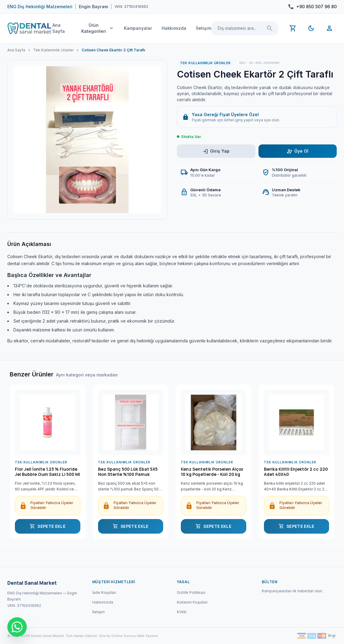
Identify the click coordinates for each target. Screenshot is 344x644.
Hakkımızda (174, 28)
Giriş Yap (216, 151)
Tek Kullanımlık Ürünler (53, 50)
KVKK (182, 612)
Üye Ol (298, 151)
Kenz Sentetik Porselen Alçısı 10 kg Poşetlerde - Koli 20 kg (212, 472)
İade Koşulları (104, 592)
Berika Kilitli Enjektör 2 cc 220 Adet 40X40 (296, 472)
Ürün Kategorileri (98, 28)
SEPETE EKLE (47, 526)
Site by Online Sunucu (118, 636)
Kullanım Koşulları (192, 602)
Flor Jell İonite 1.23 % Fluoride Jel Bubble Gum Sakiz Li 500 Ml (47, 472)
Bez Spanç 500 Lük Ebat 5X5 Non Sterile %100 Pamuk (128, 472)
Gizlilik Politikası (191, 592)
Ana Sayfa (59, 28)
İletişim (204, 28)
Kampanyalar (138, 28)
